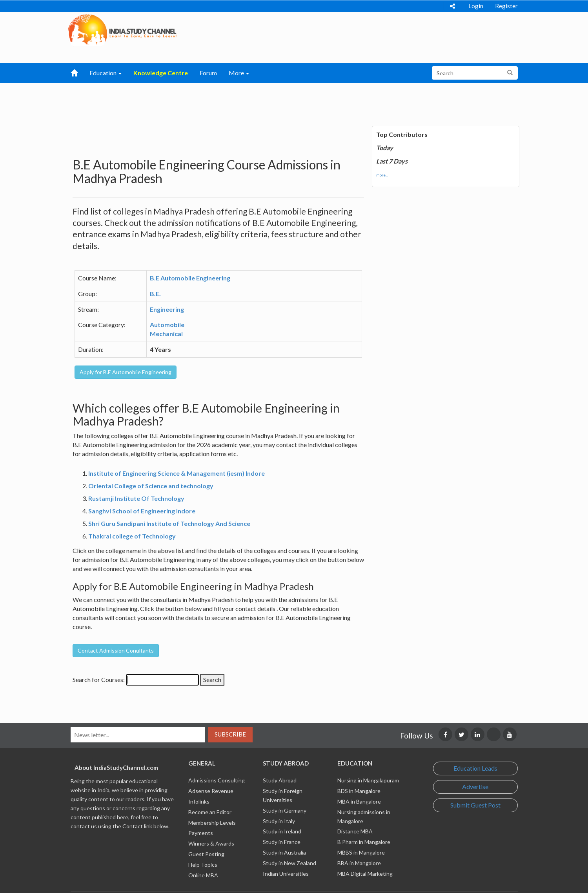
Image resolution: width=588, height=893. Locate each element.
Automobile (167, 325)
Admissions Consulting (217, 780)
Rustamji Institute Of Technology (136, 498)
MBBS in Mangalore (361, 852)
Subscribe (230, 734)
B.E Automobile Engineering (190, 278)
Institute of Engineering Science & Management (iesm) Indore (177, 473)
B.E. (155, 294)
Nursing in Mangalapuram (368, 780)
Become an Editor (210, 812)
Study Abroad (280, 780)
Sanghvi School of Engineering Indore (142, 511)
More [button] (239, 73)
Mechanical (166, 334)
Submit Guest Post (475, 805)
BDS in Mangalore (359, 791)
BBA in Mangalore (359, 863)
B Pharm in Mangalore (364, 842)
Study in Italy (279, 821)
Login (476, 6)
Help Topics (203, 865)
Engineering (167, 309)
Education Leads (475, 768)
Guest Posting (206, 854)
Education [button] (106, 73)
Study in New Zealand (289, 863)
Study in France (282, 842)
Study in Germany (285, 810)
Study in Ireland (282, 831)
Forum (208, 73)
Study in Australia (284, 852)
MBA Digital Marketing (365, 874)
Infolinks (199, 801)
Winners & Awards (211, 843)
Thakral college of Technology (132, 536)
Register (506, 6)
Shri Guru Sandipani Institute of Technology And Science (169, 523)
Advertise (475, 787)
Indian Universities (286, 874)
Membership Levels (212, 823)
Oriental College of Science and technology (151, 486)
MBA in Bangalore (359, 801)
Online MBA (203, 875)
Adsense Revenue (211, 791)
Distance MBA (355, 831)
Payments (201, 833)
